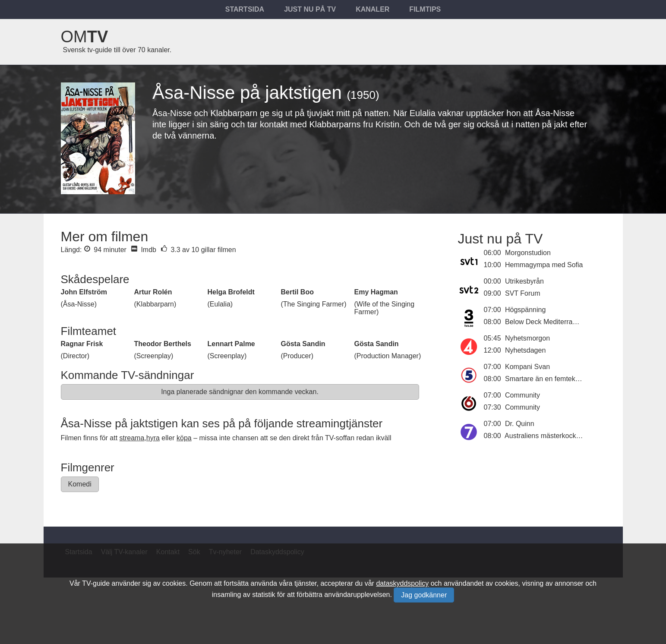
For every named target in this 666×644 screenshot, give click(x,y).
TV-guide (96, 583)
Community (522, 395)
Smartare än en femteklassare (551, 379)
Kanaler (372, 9)
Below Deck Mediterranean (546, 322)
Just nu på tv (310, 9)
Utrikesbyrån (524, 281)
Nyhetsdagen (525, 350)
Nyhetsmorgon (527, 338)
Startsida (245, 9)
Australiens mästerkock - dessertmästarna (569, 436)
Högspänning (525, 310)
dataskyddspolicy (402, 583)
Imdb (144, 250)
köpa (184, 438)
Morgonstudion (528, 253)
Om (85, 37)
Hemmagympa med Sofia (544, 265)
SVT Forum (523, 293)
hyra (153, 438)
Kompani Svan (527, 367)
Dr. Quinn (520, 424)
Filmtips (425, 9)
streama (132, 438)
